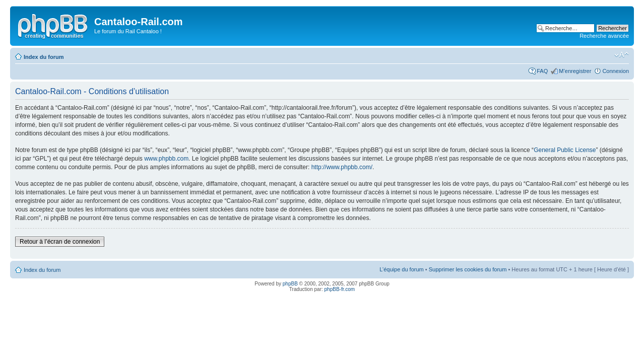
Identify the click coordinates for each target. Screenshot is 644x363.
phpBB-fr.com (340, 289)
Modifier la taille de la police (622, 55)
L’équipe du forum (401, 269)
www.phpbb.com (166, 159)
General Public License (565, 150)
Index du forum (44, 57)
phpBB (290, 284)
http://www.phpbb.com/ (342, 167)
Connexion (616, 71)
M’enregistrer (575, 71)
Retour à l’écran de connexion (60, 242)
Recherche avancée (604, 36)
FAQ (542, 71)
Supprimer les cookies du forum (468, 269)
